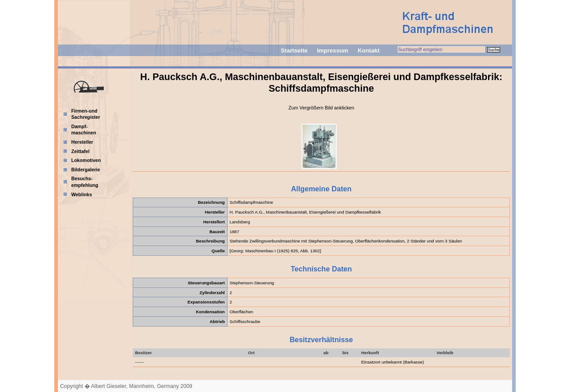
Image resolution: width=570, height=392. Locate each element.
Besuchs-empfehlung (85, 182)
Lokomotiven (86, 160)
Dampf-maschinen (84, 130)
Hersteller (82, 142)
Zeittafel (80, 151)
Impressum (333, 51)
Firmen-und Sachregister (86, 114)
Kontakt (368, 51)
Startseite (294, 51)
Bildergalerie (86, 170)
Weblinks (82, 194)
